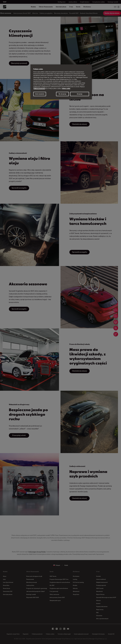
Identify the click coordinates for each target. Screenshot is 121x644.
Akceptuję (80, 94)
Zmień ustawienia (40, 94)
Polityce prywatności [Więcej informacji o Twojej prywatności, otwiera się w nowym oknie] (39, 89)
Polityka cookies (66, 89)
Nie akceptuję (62, 94)
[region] (61, 82)
